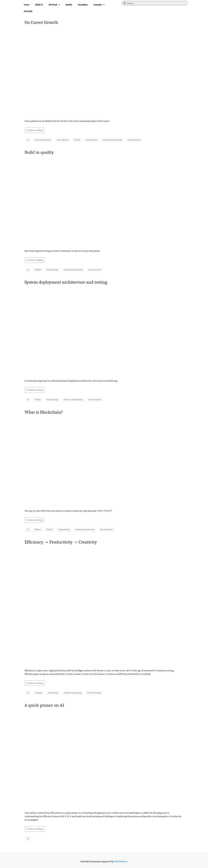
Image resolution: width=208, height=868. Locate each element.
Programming (92, 140)
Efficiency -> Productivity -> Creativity (61, 542)
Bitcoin (38, 529)
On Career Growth (41, 22)
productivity (53, 693)
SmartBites (83, 5)
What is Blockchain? (44, 412)
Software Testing (94, 693)
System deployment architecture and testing (66, 282)
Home (27, 5)
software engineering (73, 693)
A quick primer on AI (44, 705)
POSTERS (28, 11)
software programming (112, 140)
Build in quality (39, 152)
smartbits (99, 5)
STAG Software (121, 861)
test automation (134, 140)
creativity (39, 693)
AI (28, 140)
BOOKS (69, 5)
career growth (63, 140)
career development (43, 140)
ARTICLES (54, 5)
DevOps (77, 140)
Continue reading (35, 130)
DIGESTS (39, 5)
